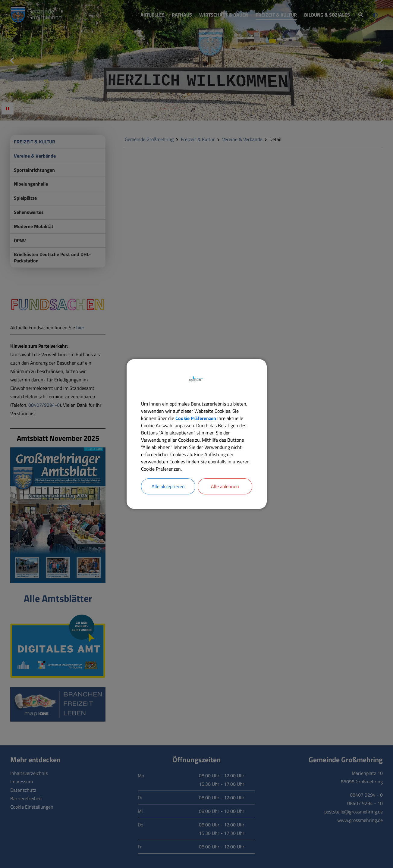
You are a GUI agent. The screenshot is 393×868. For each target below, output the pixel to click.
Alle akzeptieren (168, 487)
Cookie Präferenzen (196, 418)
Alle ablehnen (225, 487)
